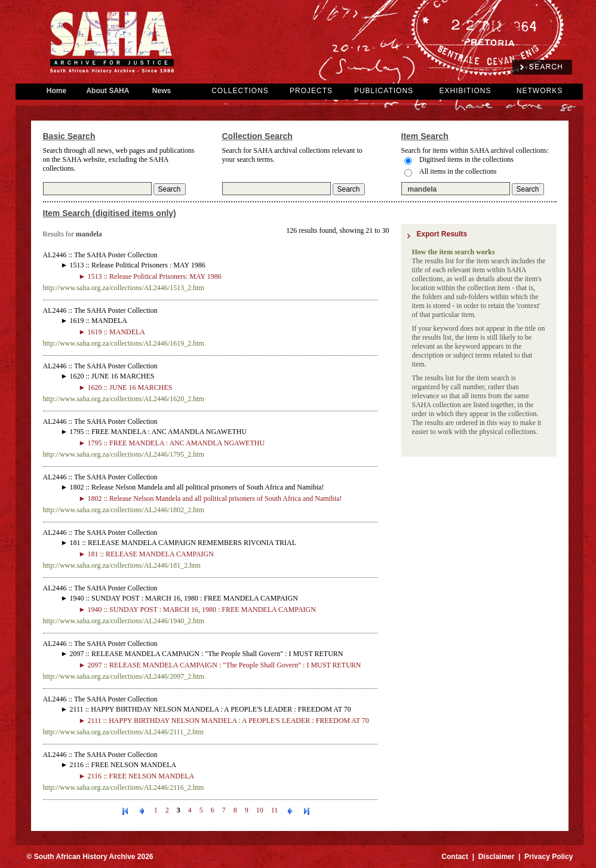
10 (260, 810)
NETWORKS (540, 91)
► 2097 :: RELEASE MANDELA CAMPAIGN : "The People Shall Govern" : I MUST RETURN (220, 665)
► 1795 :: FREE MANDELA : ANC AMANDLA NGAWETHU (172, 443)
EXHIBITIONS (465, 91)
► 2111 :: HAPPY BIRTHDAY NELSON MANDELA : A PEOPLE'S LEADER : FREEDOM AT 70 (224, 721)
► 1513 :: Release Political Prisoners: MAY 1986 (150, 276)
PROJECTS (311, 91)
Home (57, 91)
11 (275, 810)
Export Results (442, 234)
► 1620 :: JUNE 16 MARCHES (126, 387)
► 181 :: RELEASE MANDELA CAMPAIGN (146, 554)
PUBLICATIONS (384, 91)
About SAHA (108, 91)
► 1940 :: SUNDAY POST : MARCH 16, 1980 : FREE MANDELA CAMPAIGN (197, 610)
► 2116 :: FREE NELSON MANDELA (137, 776)
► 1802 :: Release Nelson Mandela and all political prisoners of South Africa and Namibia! (211, 498)
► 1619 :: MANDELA (112, 332)
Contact (455, 857)
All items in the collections (458, 171)
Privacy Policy (549, 857)
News (162, 91)
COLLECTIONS (240, 91)
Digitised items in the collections (466, 159)
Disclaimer (497, 857)
